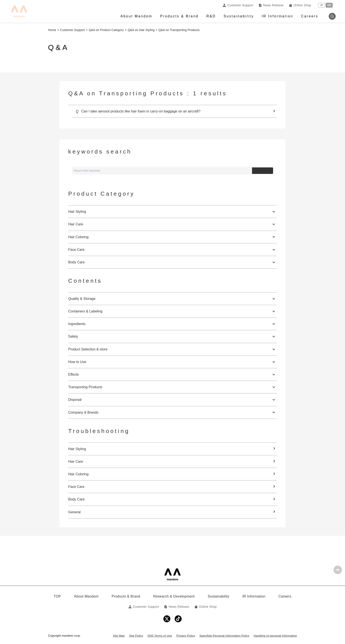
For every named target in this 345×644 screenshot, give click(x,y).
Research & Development (174, 596)
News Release (271, 5)
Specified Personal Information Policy (224, 636)
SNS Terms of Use (160, 636)
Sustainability (239, 16)
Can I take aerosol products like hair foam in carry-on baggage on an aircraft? (141, 111)
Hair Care (76, 462)
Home (52, 30)
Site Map (119, 636)
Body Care (76, 499)
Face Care (76, 487)
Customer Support (238, 5)
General (74, 512)
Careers (310, 16)
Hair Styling (77, 449)
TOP (57, 596)
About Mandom (136, 16)
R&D (211, 16)
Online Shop (300, 5)
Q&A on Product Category (106, 30)
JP (322, 5)
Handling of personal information (275, 636)
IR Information (277, 16)
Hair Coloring (78, 474)
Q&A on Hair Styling (141, 30)
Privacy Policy (186, 636)
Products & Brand (179, 16)
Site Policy (136, 636)
